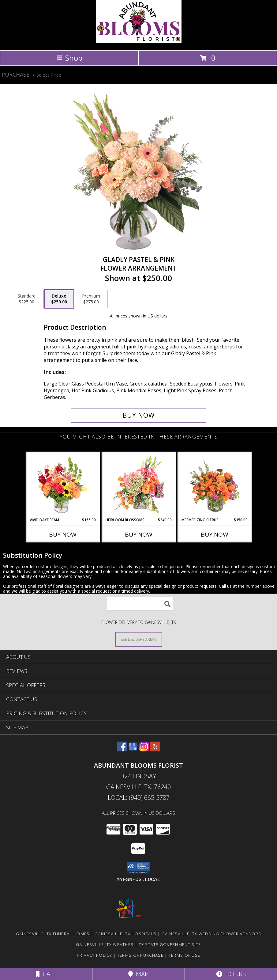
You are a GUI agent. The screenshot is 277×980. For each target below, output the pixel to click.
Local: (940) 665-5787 (139, 798)
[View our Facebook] (122, 749)
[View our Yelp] (155, 749)
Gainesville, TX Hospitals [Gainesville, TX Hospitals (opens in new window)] (125, 934)
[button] (138, 868)
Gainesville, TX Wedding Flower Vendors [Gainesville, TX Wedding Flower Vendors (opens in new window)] (211, 934)
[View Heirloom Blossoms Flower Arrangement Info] (138, 485)
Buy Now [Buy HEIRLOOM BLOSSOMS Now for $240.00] (139, 534)
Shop (69, 58)
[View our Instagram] (144, 749)
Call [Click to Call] (46, 974)
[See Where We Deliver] (139, 639)
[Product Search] (140, 604)
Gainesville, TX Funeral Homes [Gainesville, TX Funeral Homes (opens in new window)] (53, 934)
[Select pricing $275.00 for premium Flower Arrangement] (91, 299)
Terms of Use (185, 955)
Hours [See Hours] (231, 974)
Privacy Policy (94, 955)
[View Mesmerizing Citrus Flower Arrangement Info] (214, 485)
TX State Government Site (170, 944)
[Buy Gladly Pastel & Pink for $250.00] (138, 415)
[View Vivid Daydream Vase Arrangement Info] (63, 485)
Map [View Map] (138, 974)
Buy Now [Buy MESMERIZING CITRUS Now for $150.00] (215, 534)
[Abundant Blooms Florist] (139, 41)
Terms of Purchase (140, 955)
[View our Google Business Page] (133, 749)
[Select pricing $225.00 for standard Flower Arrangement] (27, 299)
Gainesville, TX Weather (105, 944)
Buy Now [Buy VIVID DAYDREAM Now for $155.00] (63, 534)
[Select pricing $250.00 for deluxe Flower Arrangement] (59, 299)
